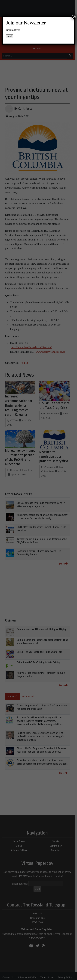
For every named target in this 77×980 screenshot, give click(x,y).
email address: (13, 30)
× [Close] (74, 17)
